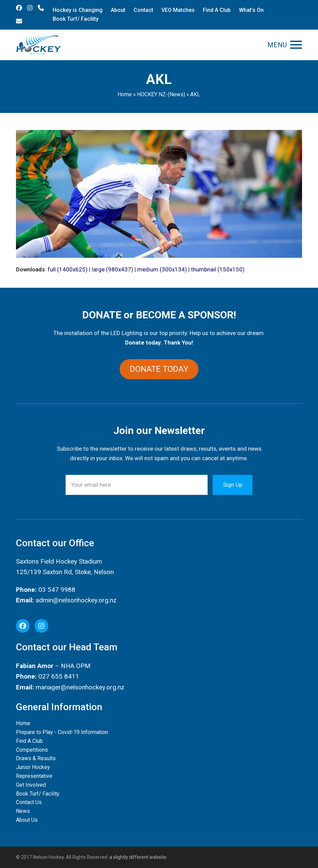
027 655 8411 (59, 676)
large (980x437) (112, 269)
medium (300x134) (162, 269)
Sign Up (233, 485)
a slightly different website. (138, 857)
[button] (285, 45)
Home (125, 94)
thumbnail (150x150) (218, 269)
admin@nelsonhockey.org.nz (76, 600)
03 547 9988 (57, 590)
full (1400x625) (68, 269)
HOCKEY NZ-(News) (161, 94)
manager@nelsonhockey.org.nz (80, 687)
